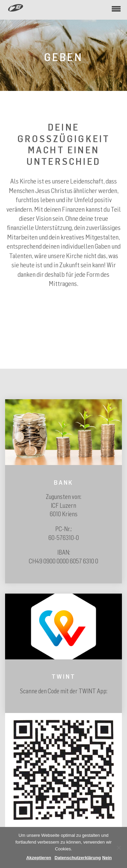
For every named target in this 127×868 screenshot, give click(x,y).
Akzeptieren (39, 858)
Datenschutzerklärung (78, 858)
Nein (107, 858)
